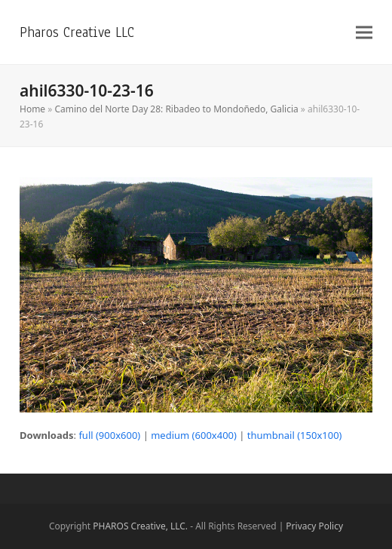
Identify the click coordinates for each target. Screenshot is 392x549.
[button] (364, 32)
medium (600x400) (194, 435)
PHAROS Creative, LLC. (140, 526)
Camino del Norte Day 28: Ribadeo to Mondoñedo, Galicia (176, 109)
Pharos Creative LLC (77, 32)
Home (32, 109)
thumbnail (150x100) (295, 435)
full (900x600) (109, 435)
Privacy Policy (314, 526)
